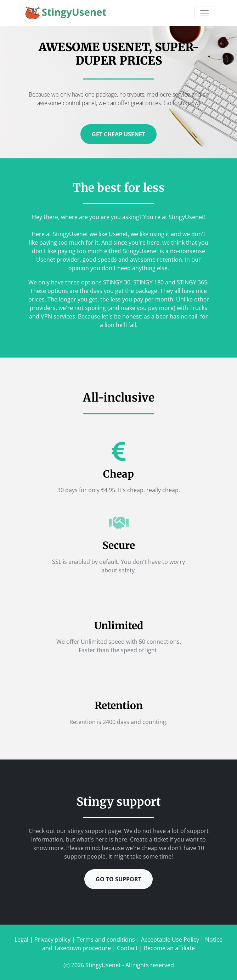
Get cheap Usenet (119, 134)
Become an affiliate (169, 948)
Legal (21, 940)
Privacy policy (52, 940)
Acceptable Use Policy (170, 940)
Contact (127, 948)
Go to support (119, 879)
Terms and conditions (106, 940)
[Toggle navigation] (204, 13)
